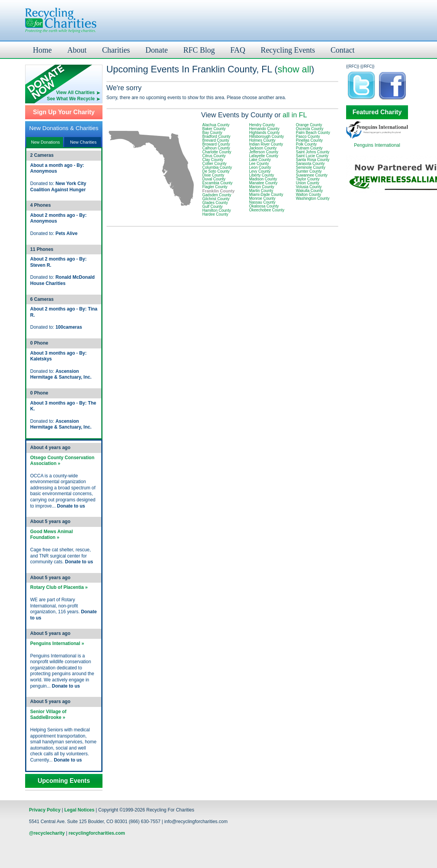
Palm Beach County (313, 133)
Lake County (260, 160)
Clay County (213, 160)
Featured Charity (377, 112)
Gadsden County (217, 195)
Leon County (260, 167)
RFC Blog (199, 50)
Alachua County (216, 125)
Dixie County (213, 175)
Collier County (214, 164)
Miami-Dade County (266, 195)
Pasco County (308, 136)
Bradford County (216, 136)
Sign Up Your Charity (64, 112)
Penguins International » (57, 643)
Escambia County (217, 183)
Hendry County (262, 125)
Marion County (262, 187)
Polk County (306, 144)
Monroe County (262, 198)
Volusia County (309, 187)
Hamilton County (217, 210)
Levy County (260, 171)
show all (294, 69)
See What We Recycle (71, 99)
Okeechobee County (267, 210)
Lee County (259, 164)
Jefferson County (264, 152)
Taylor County (308, 179)
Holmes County (262, 140)
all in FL (295, 115)
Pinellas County (309, 140)
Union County (308, 183)
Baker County (214, 129)
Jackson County (263, 148)
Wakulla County (309, 191)
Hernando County (264, 129)
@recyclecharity (47, 833)
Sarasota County (310, 164)
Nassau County (262, 202)
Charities (116, 50)
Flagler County (215, 187)
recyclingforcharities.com (97, 833)
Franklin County (218, 191)
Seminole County (311, 167)
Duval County (214, 179)
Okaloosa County (264, 206)
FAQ (238, 50)
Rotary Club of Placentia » (59, 587)
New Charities (83, 142)
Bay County (212, 133)
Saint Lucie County (312, 156)
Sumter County (309, 171)
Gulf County (213, 207)
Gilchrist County (216, 199)
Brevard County (216, 140)
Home (42, 50)
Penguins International (377, 145)
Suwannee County (312, 175)
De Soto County (216, 171)
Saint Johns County (313, 152)
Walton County (308, 195)
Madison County (263, 179)
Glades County (215, 203)
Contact (343, 50)
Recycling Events (288, 50)
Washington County (313, 198)
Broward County (216, 144)
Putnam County (309, 148)
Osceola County (310, 129)
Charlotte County (217, 152)
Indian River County (266, 144)
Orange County (309, 125)
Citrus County (214, 156)
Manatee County (263, 183)
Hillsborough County (266, 136)
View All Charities (75, 93)
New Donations (45, 142)
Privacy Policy (45, 810)
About (77, 50)
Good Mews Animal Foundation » (51, 535)
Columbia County (217, 167)
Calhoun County (216, 148)
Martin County (261, 191)
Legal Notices (79, 810)
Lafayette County (264, 156)
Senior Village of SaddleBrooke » (48, 715)
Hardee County (215, 214)
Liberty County (261, 175)
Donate (157, 50)
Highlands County (264, 133)
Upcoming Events (64, 781)
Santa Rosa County (313, 160)
